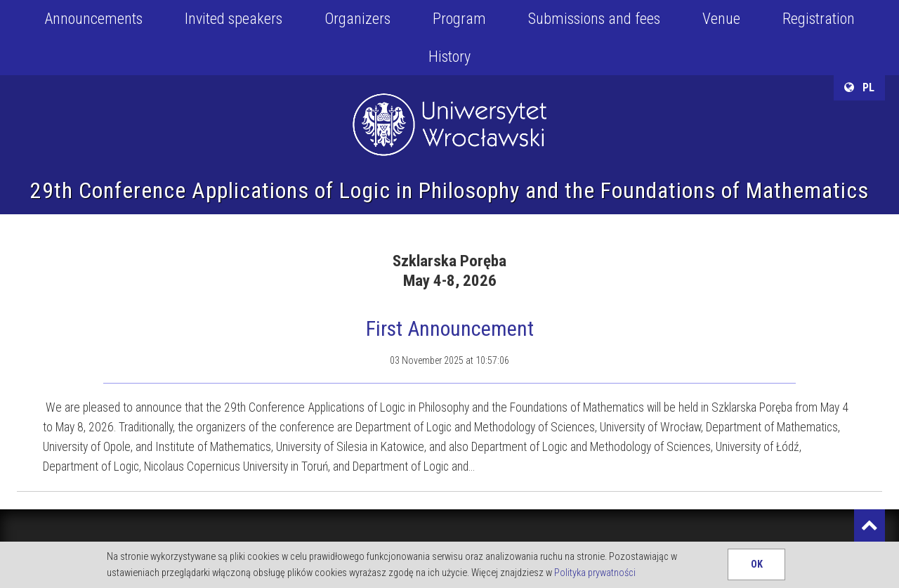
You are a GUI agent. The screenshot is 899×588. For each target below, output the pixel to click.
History (449, 57)
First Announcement (450, 328)
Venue (721, 19)
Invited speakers (234, 19)
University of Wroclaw (449, 107)
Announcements (93, 19)
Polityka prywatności (595, 573)
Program (459, 19)
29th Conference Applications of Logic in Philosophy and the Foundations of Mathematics (449, 190)
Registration (819, 19)
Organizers (357, 19)
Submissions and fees (594, 19)
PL (859, 87)
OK (757, 564)
